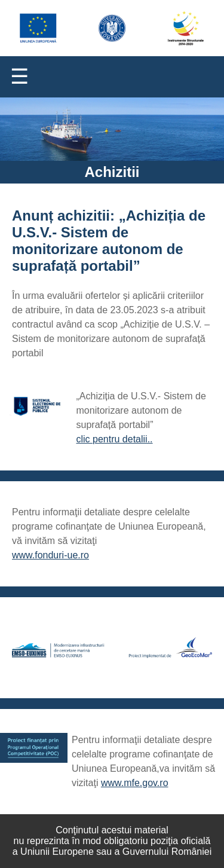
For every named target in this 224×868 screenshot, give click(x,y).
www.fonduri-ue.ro (50, 555)
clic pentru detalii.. (115, 439)
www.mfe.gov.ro (135, 783)
